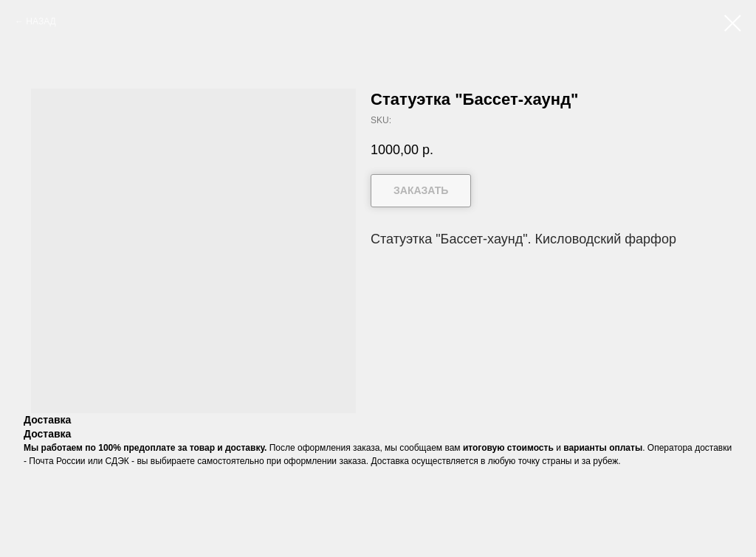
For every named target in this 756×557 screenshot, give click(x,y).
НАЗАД (41, 21)
